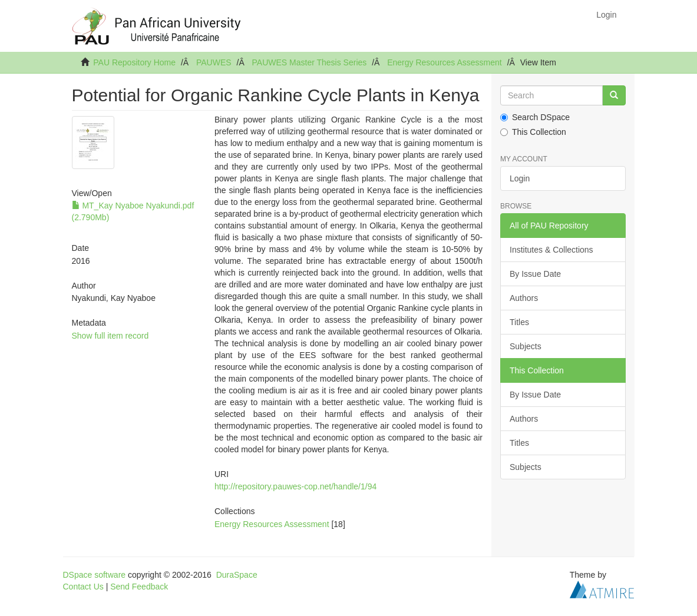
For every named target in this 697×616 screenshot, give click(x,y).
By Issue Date (535, 274)
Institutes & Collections (551, 250)
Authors (524, 298)
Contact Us (83, 587)
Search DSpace (535, 117)
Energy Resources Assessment (445, 62)
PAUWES (214, 62)
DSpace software (95, 575)
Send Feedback (139, 587)
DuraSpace (237, 575)
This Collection (533, 132)
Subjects (526, 346)
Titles (519, 322)
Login (520, 178)
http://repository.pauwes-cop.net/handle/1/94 (295, 486)
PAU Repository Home (134, 62)
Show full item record (110, 336)
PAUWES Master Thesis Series (310, 62)
